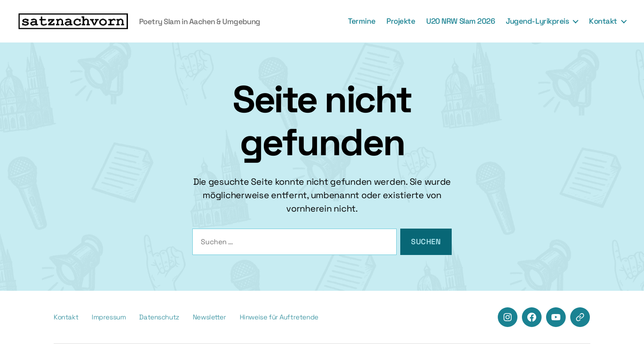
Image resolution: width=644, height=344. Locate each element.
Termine (362, 21)
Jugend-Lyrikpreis (537, 21)
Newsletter (210, 317)
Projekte (401, 21)
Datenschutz (159, 317)
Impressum (109, 317)
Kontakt (603, 21)
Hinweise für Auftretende (279, 317)
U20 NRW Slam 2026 (460, 21)
